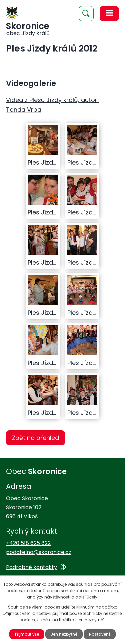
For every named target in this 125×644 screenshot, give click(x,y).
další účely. (87, 597)
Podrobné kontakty (31, 567)
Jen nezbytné (64, 634)
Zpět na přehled (35, 438)
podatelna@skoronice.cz (39, 552)
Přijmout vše (27, 634)
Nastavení (99, 634)
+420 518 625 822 (28, 543)
